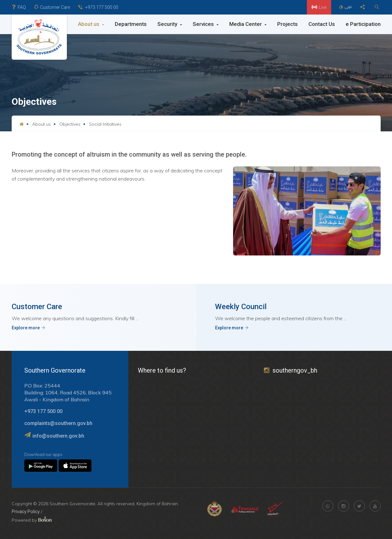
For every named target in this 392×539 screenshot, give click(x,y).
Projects (287, 24)
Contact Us (322, 24)
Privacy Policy (26, 512)
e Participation (363, 24)
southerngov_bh (291, 370)
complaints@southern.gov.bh (58, 423)
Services (206, 24)
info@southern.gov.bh (58, 436)
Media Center (248, 24)
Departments (131, 24)
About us (91, 24)
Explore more (28, 328)
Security (170, 24)
